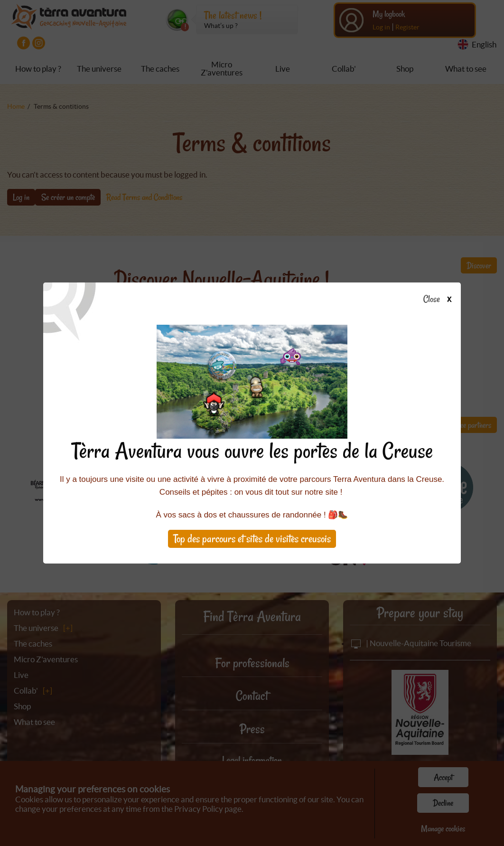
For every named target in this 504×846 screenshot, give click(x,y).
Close (440, 300)
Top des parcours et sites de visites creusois (252, 539)
